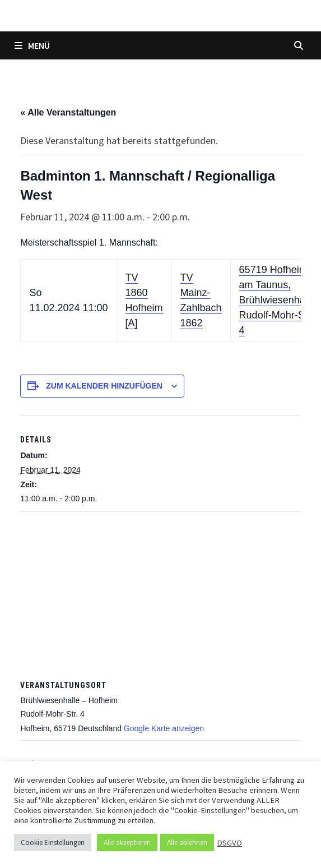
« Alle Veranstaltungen (68, 112)
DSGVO (229, 843)
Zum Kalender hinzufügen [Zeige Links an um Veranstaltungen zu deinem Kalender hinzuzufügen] (104, 386)
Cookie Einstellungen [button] (53, 842)
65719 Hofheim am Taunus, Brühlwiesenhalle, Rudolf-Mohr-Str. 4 (279, 300)
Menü (32, 45)
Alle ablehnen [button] (187, 842)
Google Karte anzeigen (164, 728)
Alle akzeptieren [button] (127, 842)
